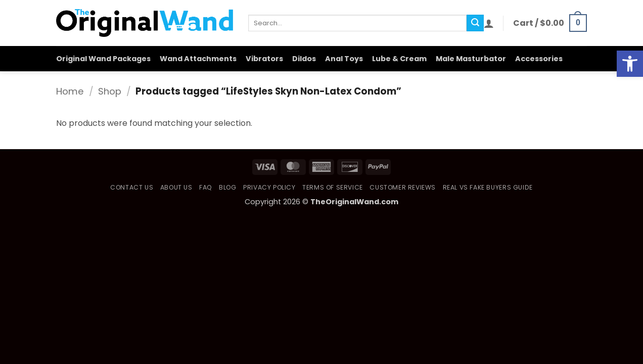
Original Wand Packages (103, 59)
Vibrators (264, 59)
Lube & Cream (399, 59)
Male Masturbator (471, 59)
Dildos (304, 59)
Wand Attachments (198, 59)
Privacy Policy (269, 187)
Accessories (539, 59)
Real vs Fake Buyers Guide (488, 187)
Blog (227, 187)
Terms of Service (333, 187)
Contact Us (132, 187)
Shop (110, 91)
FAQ (206, 187)
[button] (489, 23)
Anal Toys (344, 59)
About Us (176, 187)
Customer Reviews (403, 187)
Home (70, 91)
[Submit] (475, 23)
